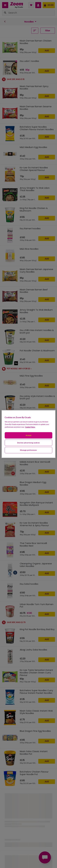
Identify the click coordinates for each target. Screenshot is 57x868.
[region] (28, 434)
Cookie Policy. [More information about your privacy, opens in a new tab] (30, 427)
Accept (28, 435)
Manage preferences (28, 450)
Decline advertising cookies (28, 443)
